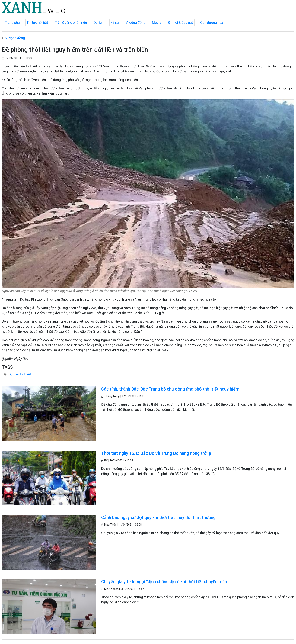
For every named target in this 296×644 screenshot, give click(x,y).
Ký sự (115, 23)
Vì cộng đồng (135, 23)
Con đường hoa (212, 23)
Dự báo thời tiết (20, 374)
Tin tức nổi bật (37, 23)
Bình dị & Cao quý (181, 23)
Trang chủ (12, 23)
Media (157, 23)
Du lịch (99, 23)
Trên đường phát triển (71, 23)
